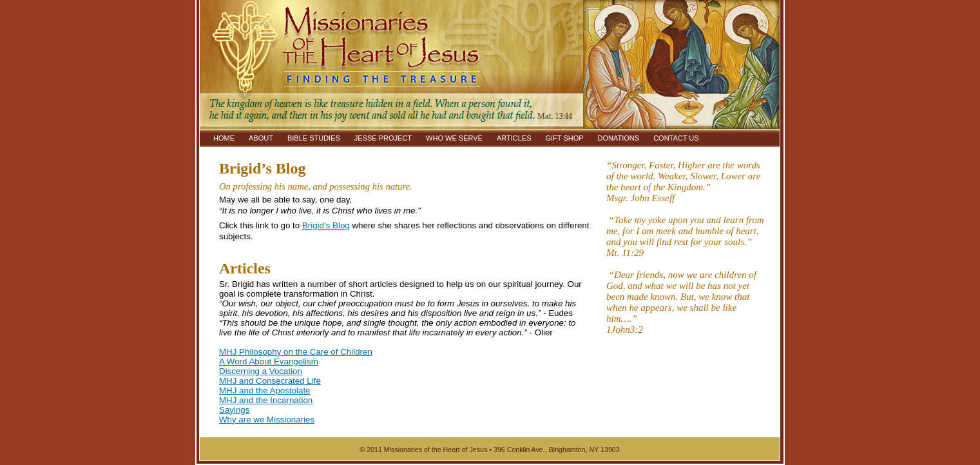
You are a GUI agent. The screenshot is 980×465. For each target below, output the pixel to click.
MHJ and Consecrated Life (270, 381)
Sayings (234, 410)
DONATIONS (619, 138)
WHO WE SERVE (454, 138)
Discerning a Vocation (261, 371)
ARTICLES (514, 138)
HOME (224, 138)
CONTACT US (676, 138)
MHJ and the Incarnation (266, 400)
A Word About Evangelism (269, 361)
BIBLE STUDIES (314, 138)
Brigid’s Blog (326, 225)
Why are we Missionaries (267, 420)
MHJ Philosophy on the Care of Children (296, 352)
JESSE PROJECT (383, 138)
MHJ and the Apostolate (265, 391)
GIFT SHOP (564, 138)
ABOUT (261, 138)
